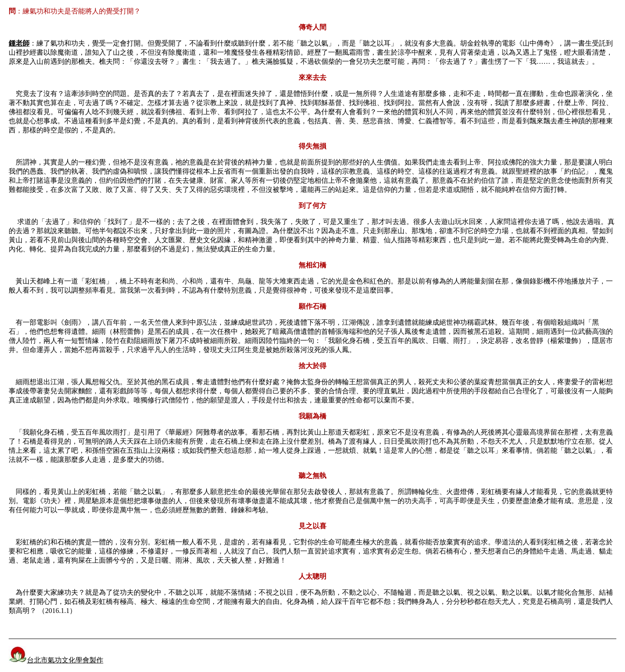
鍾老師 (19, 43)
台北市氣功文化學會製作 (56, 660)
